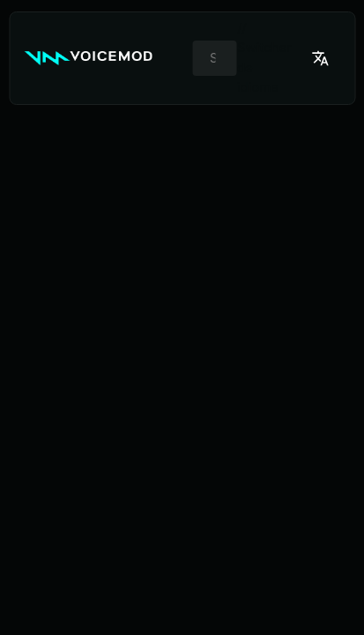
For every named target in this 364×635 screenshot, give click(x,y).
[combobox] (215, 58)
